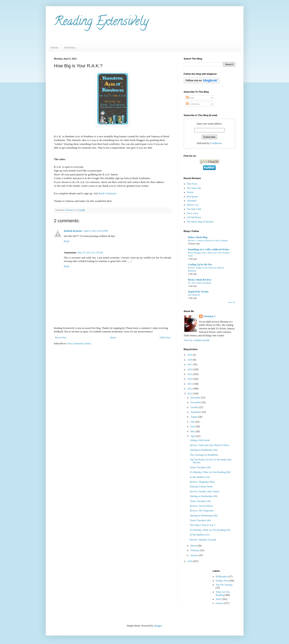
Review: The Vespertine (202, 511)
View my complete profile (197, 340)
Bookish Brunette (73, 231)
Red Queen (192, 197)
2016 (190, 369)
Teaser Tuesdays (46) (200, 467)
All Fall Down (194, 217)
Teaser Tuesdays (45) (200, 501)
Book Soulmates (108, 193)
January (194, 555)
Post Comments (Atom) (79, 344)
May (193, 431)
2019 (190, 355)
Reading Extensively (101, 22)
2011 (190, 394)
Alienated (192, 201)
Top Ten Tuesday (224, 585)
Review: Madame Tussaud (203, 540)
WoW (219, 599)
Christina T (209, 316)
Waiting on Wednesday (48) (203, 516)
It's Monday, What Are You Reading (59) (210, 530)
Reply (67, 241)
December (196, 398)
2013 (190, 384)
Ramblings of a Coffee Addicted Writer (209, 249)
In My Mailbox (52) (200, 477)
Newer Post (61, 338)
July (193, 422)
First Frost (192, 184)
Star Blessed (194, 295)
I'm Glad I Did (194, 209)
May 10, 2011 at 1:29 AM (90, 253)
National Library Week (201, 487)
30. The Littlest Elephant (200, 283)
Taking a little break (200, 440)
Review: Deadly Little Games (204, 491)
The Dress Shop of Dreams (200, 222)
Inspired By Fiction (198, 292)
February (195, 550)
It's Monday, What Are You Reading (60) (210, 472)
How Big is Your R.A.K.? (202, 525)
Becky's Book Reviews (200, 280)
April (193, 436)
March (194, 546)
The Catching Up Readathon (204, 455)
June (193, 426)
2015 (190, 374)
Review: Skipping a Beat (202, 482)
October (195, 407)
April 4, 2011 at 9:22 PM (96, 231)
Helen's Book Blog (198, 237)
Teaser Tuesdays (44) (200, 520)
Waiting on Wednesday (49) (203, 496)
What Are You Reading (223, 593)
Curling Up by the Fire (200, 264)
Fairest (190, 192)
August (194, 417)
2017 (190, 365)
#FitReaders (222, 576)
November (196, 402)
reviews (219, 603)
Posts (190, 98)
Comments (193, 104)
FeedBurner (216, 143)
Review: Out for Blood (201, 506)
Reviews (70, 48)
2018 (190, 360)
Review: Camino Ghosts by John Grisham (208, 240)
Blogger (158, 626)
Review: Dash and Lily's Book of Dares (209, 445)
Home (54, 48)
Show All (232, 302)
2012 (190, 389)
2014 (190, 379)
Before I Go (193, 205)
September (196, 412)
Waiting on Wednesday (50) (203, 450)
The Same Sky (194, 188)
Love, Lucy (192, 213)
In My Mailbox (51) (200, 535)
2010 (190, 561)
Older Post (165, 338)
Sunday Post (222, 581)
